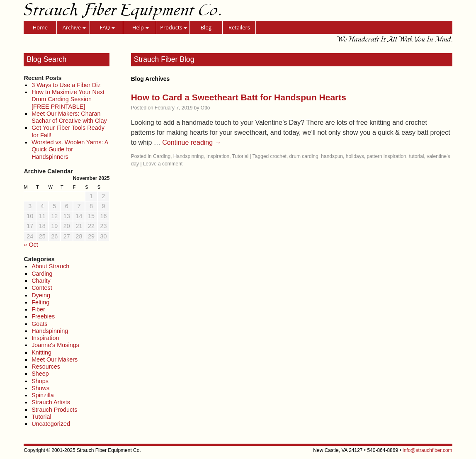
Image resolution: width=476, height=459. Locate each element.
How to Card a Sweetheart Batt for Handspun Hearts (239, 97)
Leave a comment (163, 164)
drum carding (304, 156)
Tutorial (41, 417)
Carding (42, 274)
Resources (46, 367)
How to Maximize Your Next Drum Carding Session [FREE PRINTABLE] (68, 99)
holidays (355, 156)
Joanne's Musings (55, 345)
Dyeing (41, 295)
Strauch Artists (51, 402)
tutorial (416, 156)
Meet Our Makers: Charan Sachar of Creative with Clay (69, 117)
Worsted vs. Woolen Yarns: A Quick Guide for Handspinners (70, 149)
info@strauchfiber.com (427, 450)
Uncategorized (51, 424)
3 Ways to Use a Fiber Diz (66, 85)
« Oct (31, 245)
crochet (278, 156)
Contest (42, 288)
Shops (40, 381)
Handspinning (50, 331)
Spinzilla (43, 395)
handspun (332, 156)
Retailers (239, 27)
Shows (40, 388)
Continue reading (192, 142)
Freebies (43, 316)
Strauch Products (54, 410)
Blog (206, 27)
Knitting (41, 352)
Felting (40, 302)
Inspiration (45, 338)
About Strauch (50, 266)
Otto (205, 108)
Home (40, 27)
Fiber (38, 309)
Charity (41, 281)
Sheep (40, 374)
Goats (39, 324)
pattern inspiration (386, 156)
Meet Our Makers (55, 359)
